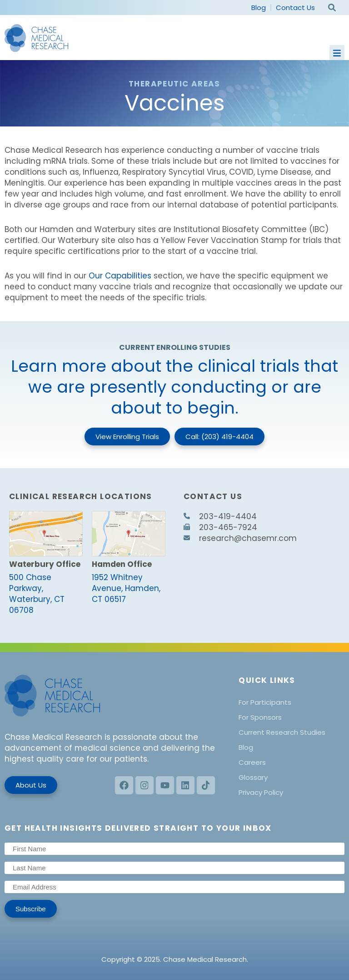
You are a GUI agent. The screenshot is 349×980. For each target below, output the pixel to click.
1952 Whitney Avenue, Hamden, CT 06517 (126, 588)
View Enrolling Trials (127, 437)
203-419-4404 (220, 516)
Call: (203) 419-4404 (219, 437)
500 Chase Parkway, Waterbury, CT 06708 (37, 594)
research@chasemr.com (240, 538)
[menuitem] (292, 702)
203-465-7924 (220, 527)
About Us (31, 785)
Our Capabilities (120, 276)
